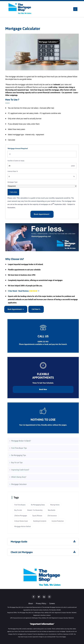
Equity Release (37, 516)
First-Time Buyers (20, 505)
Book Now (43, 389)
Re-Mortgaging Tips (19, 455)
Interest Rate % (13, 171)
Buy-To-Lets (18, 510)
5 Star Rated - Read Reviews (24, 291)
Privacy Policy (41, 603)
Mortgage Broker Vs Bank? (21, 441)
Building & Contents (40, 521)
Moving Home (55, 505)
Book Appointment (42, 214)
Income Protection (58, 521)
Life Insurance (52, 516)
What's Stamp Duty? (19, 477)
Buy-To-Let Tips (17, 463)
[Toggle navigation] (75, 9)
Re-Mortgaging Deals (38, 505)
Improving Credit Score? (20, 470)
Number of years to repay (16, 161)
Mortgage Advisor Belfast (23, 526)
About (31, 603)
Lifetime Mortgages (21, 516)
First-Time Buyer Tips (19, 448)
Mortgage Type (13, 182)
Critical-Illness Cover (21, 521)
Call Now (36, 309)
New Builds (52, 510)
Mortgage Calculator (19, 484)
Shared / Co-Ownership (35, 510)
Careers (52, 603)
